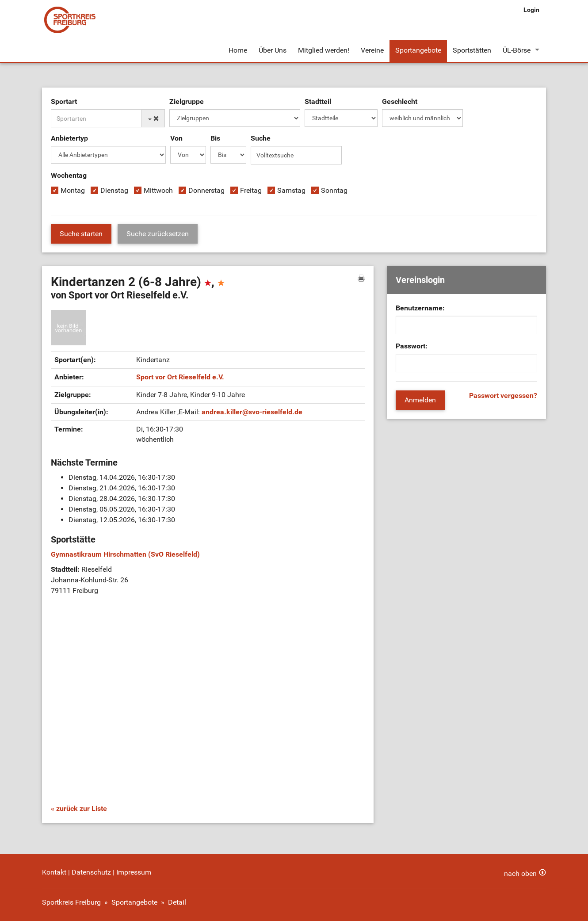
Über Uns (273, 50)
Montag (73, 190)
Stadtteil (318, 101)
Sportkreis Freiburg (71, 902)
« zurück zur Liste (79, 808)
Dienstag (114, 190)
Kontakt (54, 872)
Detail (177, 902)
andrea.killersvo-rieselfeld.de (252, 412)
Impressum (134, 872)
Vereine (372, 50)
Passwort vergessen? (503, 396)
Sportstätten (472, 50)
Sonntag (334, 190)
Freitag (251, 190)
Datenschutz (91, 872)
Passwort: (412, 346)
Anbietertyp (69, 138)
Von (176, 138)
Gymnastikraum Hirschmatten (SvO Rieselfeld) (125, 554)
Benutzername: (420, 308)
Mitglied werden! (324, 50)
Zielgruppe (187, 101)
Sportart (64, 101)
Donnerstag (206, 190)
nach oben (520, 873)
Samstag (291, 190)
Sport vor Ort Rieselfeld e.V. (180, 377)
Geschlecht (400, 101)
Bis (215, 138)
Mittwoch (158, 190)
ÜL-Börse (517, 50)
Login (531, 10)
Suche (261, 138)
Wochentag (69, 175)
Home (238, 50)
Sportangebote (418, 50)
